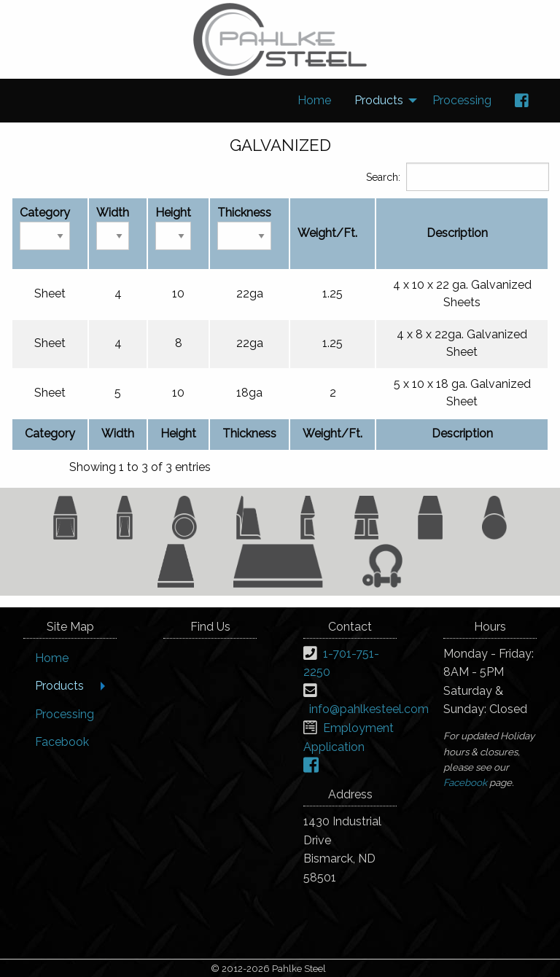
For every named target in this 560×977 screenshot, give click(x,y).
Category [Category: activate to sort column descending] (45, 228)
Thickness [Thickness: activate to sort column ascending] (244, 228)
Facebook (465, 782)
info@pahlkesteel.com (369, 709)
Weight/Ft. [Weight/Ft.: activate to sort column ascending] (327, 233)
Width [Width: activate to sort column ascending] (113, 228)
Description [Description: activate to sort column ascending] (457, 233)
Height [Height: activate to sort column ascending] (173, 228)
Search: (458, 177)
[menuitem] (314, 101)
